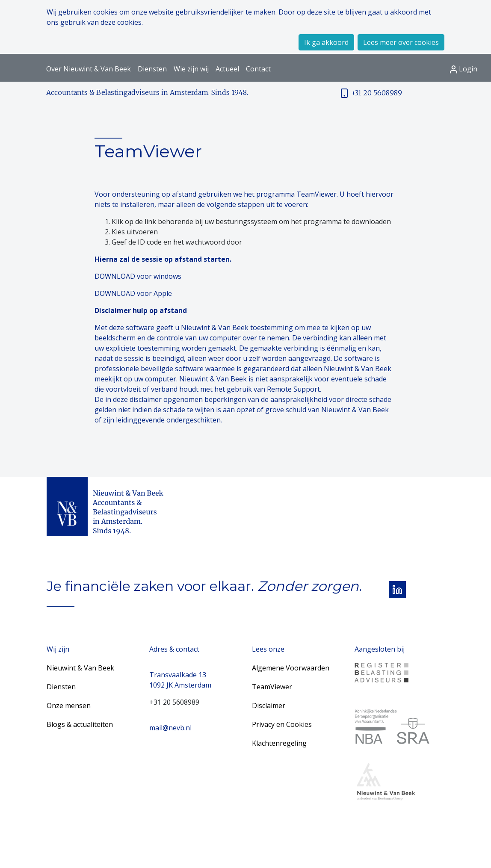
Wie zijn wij (191, 69)
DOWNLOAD (115, 276)
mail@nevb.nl (170, 728)
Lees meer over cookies (401, 42)
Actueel (227, 69)
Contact (258, 69)
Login (464, 69)
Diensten (152, 69)
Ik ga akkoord (326, 42)
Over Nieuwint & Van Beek (89, 69)
